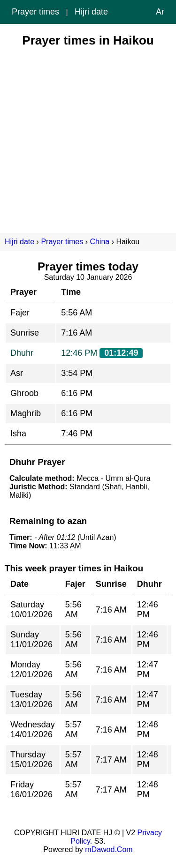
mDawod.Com (109, 849)
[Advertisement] (88, 136)
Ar (160, 12)
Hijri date (91, 12)
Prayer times (35, 12)
